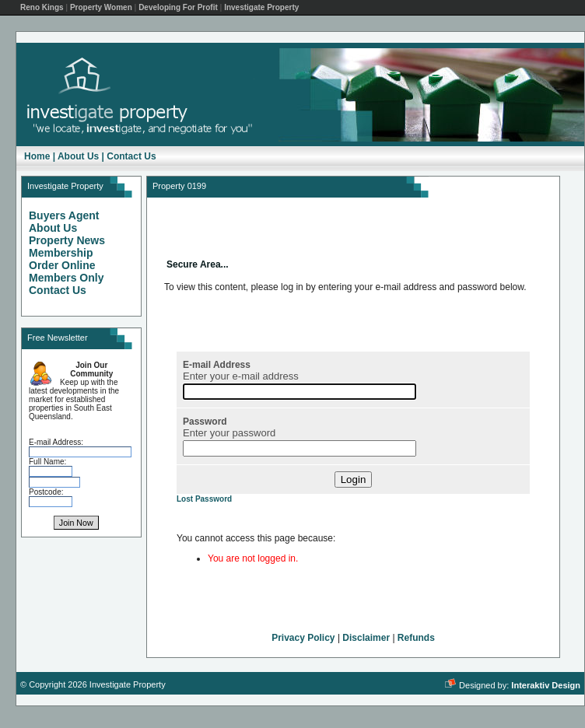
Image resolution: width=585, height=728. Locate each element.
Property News (67, 240)
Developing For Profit (178, 7)
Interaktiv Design (546, 685)
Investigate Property (261, 7)
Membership (61, 253)
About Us (78, 156)
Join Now (76, 523)
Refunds (416, 638)
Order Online (62, 265)
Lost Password (204, 499)
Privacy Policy (303, 638)
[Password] (300, 448)
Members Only (66, 278)
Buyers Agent (64, 215)
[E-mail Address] (300, 392)
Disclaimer (366, 638)
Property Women (101, 7)
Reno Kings (42, 7)
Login (354, 479)
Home (37, 156)
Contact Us (131, 156)
